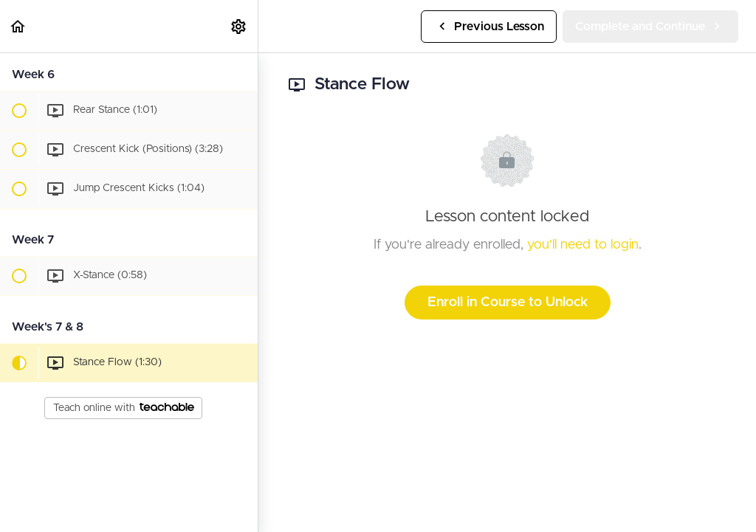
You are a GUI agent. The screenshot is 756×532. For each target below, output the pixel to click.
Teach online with (124, 408)
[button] (18, 26)
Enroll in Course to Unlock (508, 303)
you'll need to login (583, 245)
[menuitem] (239, 26)
